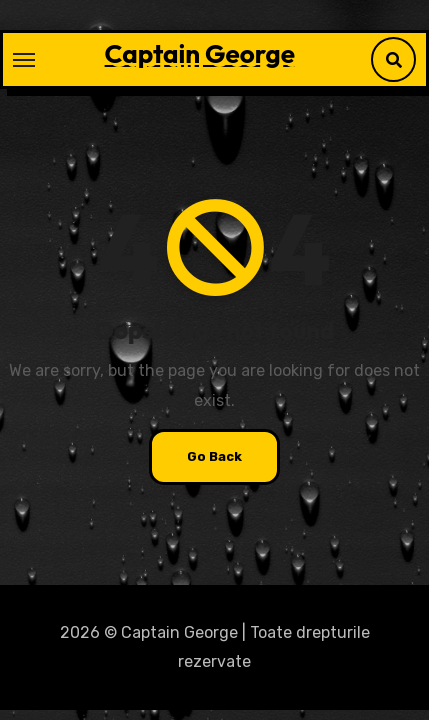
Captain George (200, 53)
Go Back (214, 456)
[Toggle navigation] (24, 60)
